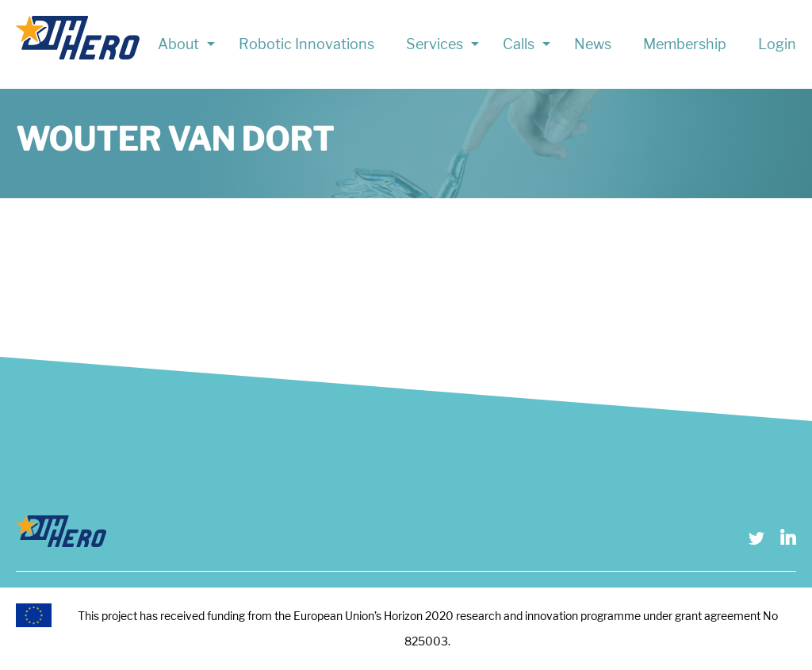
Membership (685, 44)
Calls (519, 44)
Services (435, 44)
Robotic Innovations (306, 44)
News (593, 44)
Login (777, 44)
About (178, 44)
